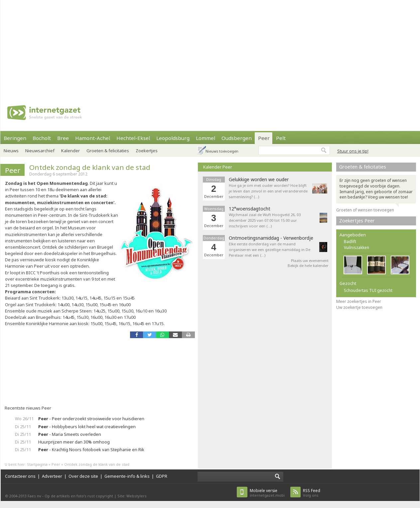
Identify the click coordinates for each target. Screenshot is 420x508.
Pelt (281, 138)
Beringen (15, 138)
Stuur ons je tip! (353, 151)
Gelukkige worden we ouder (259, 180)
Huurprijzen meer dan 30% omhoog (74, 442)
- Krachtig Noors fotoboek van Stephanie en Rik (91, 449)
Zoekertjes (147, 151)
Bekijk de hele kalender (308, 265)
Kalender (70, 151)
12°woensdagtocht (250, 209)
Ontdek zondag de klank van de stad (90, 167)
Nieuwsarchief (40, 151)
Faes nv (34, 496)
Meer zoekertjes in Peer (359, 301)
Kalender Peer (218, 167)
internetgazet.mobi (267, 493)
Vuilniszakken (356, 248)
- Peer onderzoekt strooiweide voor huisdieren (91, 419)
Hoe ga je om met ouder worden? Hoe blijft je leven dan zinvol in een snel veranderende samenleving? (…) (268, 191)
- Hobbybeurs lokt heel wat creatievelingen (87, 427)
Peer (264, 138)
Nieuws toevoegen (222, 151)
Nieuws (11, 151)
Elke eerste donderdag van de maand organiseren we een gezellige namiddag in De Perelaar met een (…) (270, 250)
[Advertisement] (130, 47)
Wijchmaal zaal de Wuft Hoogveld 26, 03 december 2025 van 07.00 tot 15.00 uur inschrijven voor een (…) (265, 220)
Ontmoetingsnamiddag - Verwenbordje (271, 238)
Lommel (206, 138)
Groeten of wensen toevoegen (365, 210)
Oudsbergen (237, 138)
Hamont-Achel (93, 138)
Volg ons (312, 493)
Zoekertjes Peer (357, 221)
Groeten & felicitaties (108, 151)
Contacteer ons (20, 476)
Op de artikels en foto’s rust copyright (79, 496)
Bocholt (42, 138)
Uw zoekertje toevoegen (359, 307)
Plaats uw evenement (310, 260)
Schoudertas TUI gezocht (368, 290)
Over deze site (83, 476)
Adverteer (52, 476)
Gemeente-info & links (127, 476)
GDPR (162, 476)
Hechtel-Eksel (133, 138)
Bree (63, 138)
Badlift (350, 242)
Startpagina (37, 464)
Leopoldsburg (173, 138)
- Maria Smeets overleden (70, 434)
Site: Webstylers (132, 496)
